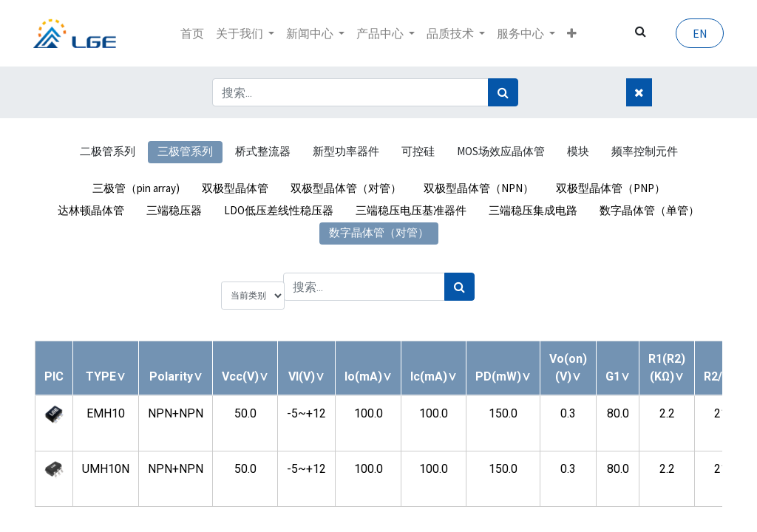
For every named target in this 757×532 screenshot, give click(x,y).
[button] (572, 33)
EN (698, 33)
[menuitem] (192, 33)
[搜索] (503, 92)
